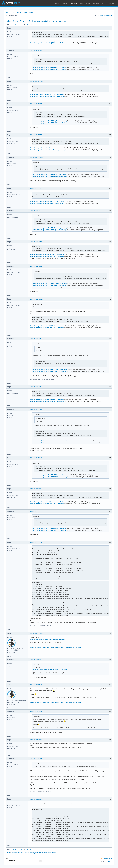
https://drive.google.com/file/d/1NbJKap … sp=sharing (47, 41)
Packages (65, 3)
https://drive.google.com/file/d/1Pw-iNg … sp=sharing (47, 504)
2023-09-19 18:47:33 (36, 387)
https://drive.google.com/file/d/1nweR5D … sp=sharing (47, 150)
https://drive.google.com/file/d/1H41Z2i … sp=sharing (47, 96)
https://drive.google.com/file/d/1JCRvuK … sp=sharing (47, 326)
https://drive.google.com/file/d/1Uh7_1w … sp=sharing (47, 94)
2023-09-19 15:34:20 (36, 135)
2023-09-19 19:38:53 (36, 489)
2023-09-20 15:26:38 (36, 759)
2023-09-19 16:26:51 (36, 211)
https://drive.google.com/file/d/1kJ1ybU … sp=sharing (47, 201)
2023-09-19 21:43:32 (36, 660)
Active (101, 16)
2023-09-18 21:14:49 (36, 28)
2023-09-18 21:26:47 (36, 50)
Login (31, 13)
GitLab (88, 3)
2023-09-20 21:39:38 (36, 799)
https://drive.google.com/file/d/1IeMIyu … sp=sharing (47, 203)
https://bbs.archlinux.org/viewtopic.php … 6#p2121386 (47, 639)
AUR (104, 3)
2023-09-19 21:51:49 (36, 685)
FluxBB (109, 861)
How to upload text (36, 647)
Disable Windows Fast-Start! (63, 647)
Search (19, 13)
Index (8, 13)
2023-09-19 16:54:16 (36, 242)
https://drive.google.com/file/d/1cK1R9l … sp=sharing (47, 257)
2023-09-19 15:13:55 (36, 104)
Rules (13, 13)
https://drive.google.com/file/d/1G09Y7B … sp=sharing (47, 402)
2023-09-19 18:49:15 (36, 409)
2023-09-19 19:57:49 (36, 542)
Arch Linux (11, 3)
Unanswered (108, 16)
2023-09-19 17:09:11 (36, 299)
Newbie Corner (20, 21)
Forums (74, 3)
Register (25, 13)
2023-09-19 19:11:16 (36, 458)
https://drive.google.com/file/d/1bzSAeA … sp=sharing (47, 502)
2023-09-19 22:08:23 (36, 740)
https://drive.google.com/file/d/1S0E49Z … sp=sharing (47, 255)
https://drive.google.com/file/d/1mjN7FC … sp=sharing (47, 43)
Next (31, 25)
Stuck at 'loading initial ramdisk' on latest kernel (49, 21)
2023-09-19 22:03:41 (36, 711)
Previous (14, 25)
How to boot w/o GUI (48, 647)
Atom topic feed (107, 859)
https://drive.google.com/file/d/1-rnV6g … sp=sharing (47, 148)
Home (57, 3)
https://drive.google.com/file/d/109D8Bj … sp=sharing (47, 400)
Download (112, 3)
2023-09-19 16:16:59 (36, 188)
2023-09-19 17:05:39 (36, 266)
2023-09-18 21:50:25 (36, 81)
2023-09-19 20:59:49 (36, 633)
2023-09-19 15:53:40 (36, 157)
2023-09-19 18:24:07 (36, 339)
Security (96, 3)
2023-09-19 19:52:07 (36, 511)
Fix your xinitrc (77, 647)
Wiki (81, 3)
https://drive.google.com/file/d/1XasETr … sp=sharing (47, 328)
